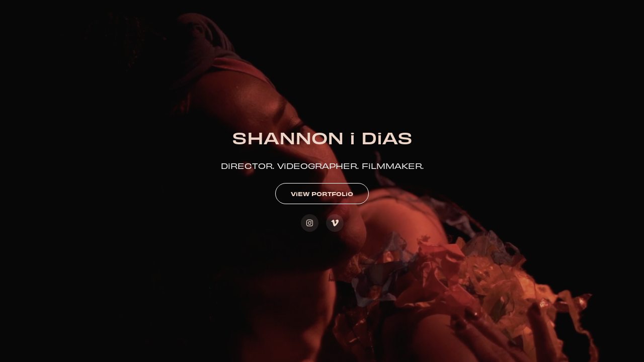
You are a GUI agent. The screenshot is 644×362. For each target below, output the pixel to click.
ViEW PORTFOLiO (322, 194)
